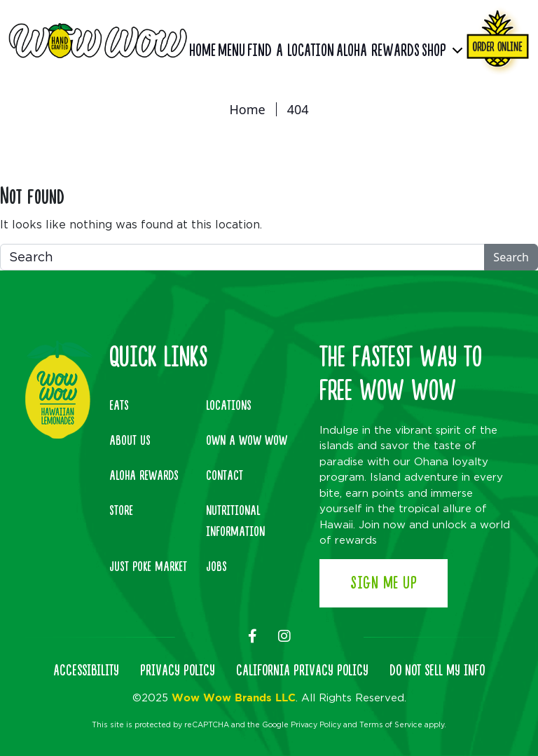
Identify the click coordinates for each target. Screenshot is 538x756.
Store (121, 511)
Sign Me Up (384, 583)
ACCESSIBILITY (86, 671)
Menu (232, 51)
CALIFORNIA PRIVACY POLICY (302, 671)
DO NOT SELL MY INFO (437, 671)
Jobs (216, 567)
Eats (119, 406)
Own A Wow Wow (247, 441)
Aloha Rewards (378, 51)
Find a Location (291, 51)
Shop (434, 51)
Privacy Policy (316, 724)
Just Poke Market (148, 567)
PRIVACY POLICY (178, 671)
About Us (130, 441)
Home (202, 51)
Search (511, 257)
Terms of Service (391, 724)
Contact (225, 476)
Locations (229, 406)
